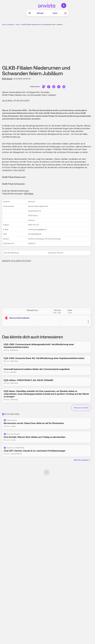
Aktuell (40, 13)
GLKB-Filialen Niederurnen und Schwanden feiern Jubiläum (42, 25)
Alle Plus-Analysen (82, 460)
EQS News (29, 194)
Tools (55, 13)
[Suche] (65, 13)
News (18, 25)
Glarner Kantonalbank (19, 318)
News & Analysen (8, 25)
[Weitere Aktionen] (88, 322)
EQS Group (7, 79)
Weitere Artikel (81, 408)
